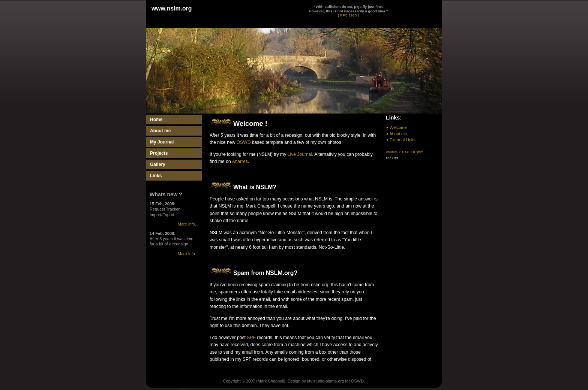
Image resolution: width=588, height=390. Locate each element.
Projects (159, 153)
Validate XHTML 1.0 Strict (405, 152)
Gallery (158, 164)
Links (156, 176)
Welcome (398, 127)
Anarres (240, 161)
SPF (251, 338)
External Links (403, 140)
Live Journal (300, 154)
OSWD (244, 142)
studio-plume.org (329, 381)
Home (156, 120)
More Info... (188, 224)
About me (160, 131)
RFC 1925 (348, 15)
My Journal (162, 142)
